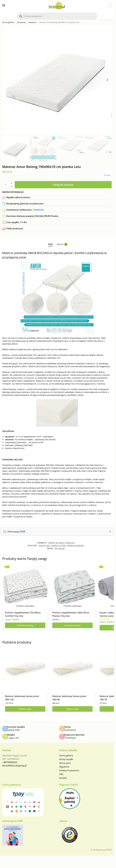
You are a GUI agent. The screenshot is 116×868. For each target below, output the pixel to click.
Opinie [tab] (62, 244)
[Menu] (6, 6)
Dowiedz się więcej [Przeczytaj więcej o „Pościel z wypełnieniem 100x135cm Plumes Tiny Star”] (72, 625)
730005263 (38, 210)
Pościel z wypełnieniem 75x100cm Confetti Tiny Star (23, 614)
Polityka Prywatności (69, 770)
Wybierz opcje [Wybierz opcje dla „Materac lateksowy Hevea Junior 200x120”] (25, 709)
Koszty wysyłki (66, 759)
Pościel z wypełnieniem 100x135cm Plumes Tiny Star (71, 614)
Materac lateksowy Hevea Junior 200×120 (22, 698)
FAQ (61, 774)
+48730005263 (10, 762)
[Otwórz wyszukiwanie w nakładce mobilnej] (57, 16)
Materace (32, 22)
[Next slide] (107, 80)
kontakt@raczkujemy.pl (14, 766)
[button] (110, 6)
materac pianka (59, 545)
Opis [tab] (50, 244)
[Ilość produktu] (6, 185)
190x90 (51, 543)
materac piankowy (75, 545)
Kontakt (63, 778)
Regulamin (64, 767)
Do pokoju (21, 22)
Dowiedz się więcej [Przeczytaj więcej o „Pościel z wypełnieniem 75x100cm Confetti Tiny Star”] (25, 625)
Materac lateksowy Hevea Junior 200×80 (69, 698)
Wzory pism (65, 763)
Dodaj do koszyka (63, 185)
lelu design (60, 548)
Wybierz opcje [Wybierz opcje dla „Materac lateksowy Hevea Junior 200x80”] (72, 709)
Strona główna (8, 22)
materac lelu (44, 545)
